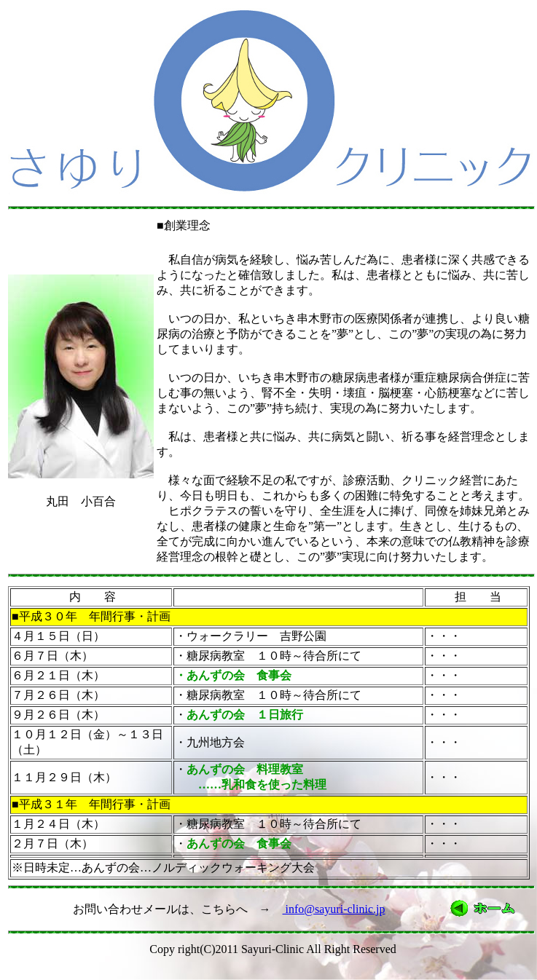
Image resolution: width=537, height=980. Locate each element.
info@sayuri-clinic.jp (334, 909)
